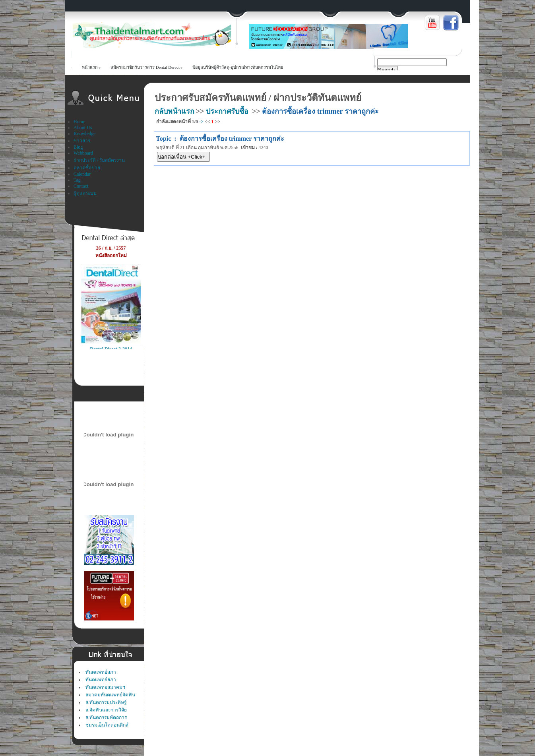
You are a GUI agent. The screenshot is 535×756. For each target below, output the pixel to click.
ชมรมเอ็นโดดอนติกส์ (107, 725)
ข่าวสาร (82, 141)
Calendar (82, 174)
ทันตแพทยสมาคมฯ (105, 687)
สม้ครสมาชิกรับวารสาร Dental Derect (145, 67)
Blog (78, 147)
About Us (83, 128)
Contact (81, 186)
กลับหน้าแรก (174, 111)
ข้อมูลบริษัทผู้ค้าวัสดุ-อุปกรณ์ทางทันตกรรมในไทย (238, 67)
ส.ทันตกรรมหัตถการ (106, 717)
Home (79, 122)
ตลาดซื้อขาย (87, 168)
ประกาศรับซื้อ (227, 111)
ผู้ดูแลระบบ (85, 193)
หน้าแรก (90, 67)
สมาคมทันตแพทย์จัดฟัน (110, 695)
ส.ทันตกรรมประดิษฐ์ (106, 702)
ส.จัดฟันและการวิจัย (106, 710)
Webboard (83, 153)
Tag (77, 180)
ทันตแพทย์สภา (101, 672)
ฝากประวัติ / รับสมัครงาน (99, 160)
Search (386, 70)
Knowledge (84, 134)
